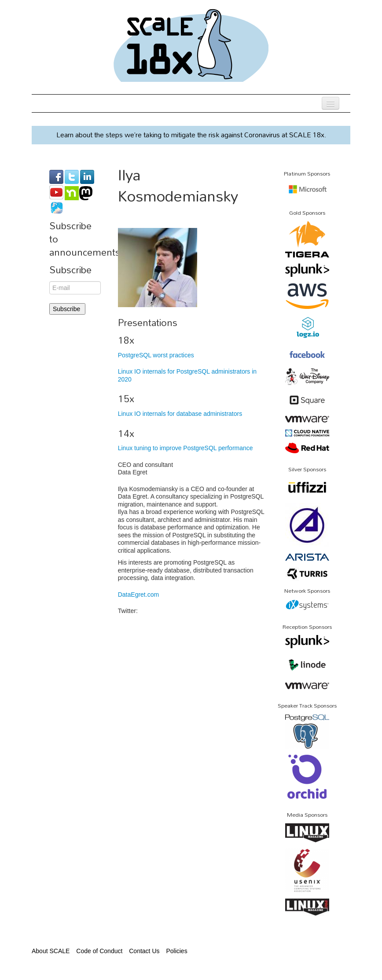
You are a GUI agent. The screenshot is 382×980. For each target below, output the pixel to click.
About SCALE (51, 951)
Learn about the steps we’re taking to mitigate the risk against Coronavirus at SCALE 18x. (191, 135)
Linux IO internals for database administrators (180, 414)
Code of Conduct (99, 951)
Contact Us (144, 951)
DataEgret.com (138, 595)
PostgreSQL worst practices (156, 355)
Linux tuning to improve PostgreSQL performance (185, 448)
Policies (176, 951)
